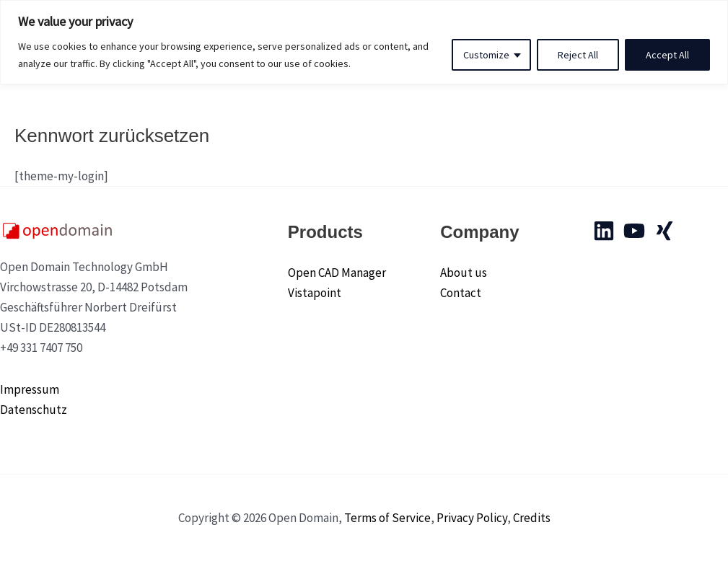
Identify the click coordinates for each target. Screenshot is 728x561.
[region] (364, 42)
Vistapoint (315, 293)
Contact (461, 293)
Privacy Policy (472, 518)
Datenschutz (34, 410)
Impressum (30, 389)
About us (464, 273)
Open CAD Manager (337, 273)
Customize (486, 55)
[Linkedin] (604, 231)
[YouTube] (634, 231)
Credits (532, 518)
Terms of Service (387, 518)
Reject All (578, 55)
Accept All (667, 55)
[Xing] (665, 231)
